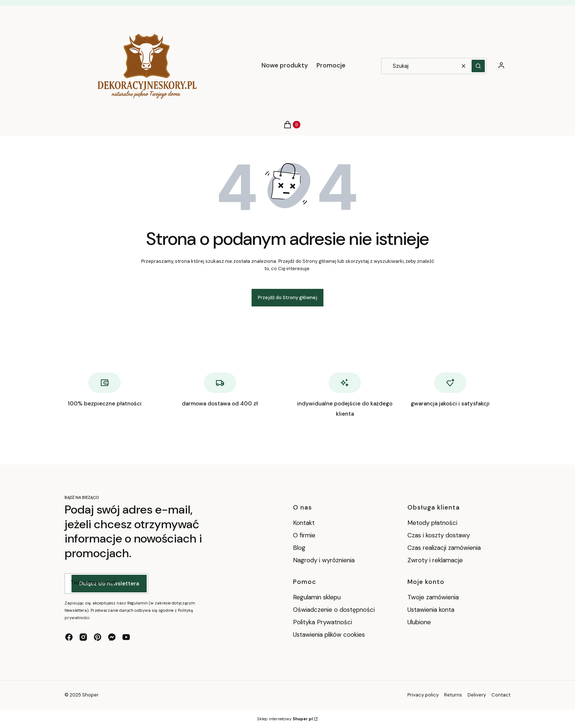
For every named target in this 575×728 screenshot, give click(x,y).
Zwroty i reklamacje (435, 560)
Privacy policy (423, 695)
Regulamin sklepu (317, 597)
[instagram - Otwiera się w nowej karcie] (83, 637)
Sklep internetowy (285, 719)
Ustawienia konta (431, 610)
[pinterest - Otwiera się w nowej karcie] (98, 637)
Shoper (90, 695)
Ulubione (419, 622)
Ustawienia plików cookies (330, 635)
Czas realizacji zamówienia (444, 548)
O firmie (304, 535)
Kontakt (304, 523)
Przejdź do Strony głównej (287, 297)
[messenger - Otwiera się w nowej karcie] (112, 637)
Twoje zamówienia (433, 597)
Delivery (477, 695)
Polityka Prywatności (323, 622)
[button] (478, 66)
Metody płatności (432, 523)
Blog (299, 548)
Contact (501, 695)
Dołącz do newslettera (109, 584)
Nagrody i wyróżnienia (324, 560)
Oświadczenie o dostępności (334, 610)
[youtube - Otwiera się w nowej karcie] (126, 637)
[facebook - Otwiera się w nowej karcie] (69, 637)
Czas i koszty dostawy (439, 535)
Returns (453, 695)
